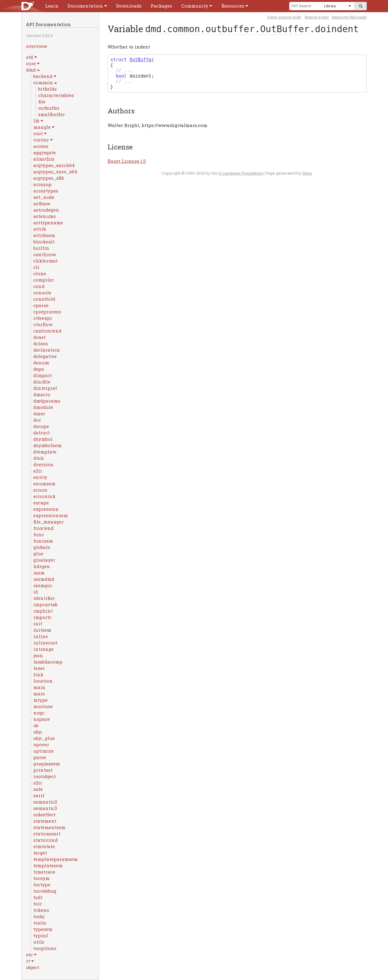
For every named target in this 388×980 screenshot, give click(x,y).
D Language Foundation (241, 173)
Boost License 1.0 (127, 161)
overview (37, 46)
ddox (307, 173)
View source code (284, 17)
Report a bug (317, 17)
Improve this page (349, 17)
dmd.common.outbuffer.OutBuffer (227, 29)
